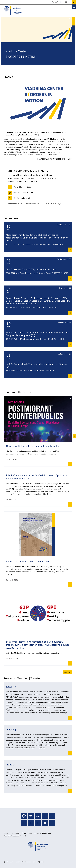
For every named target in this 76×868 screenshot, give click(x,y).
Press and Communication (14, 836)
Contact (6, 833)
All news (68, 672)
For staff (55, 2)
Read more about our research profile (55, 159)
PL (63, 2)
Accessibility (42, 833)
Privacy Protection (29, 833)
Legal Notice (16, 833)
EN (61, 2)
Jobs (50, 833)
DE (66, 2)
